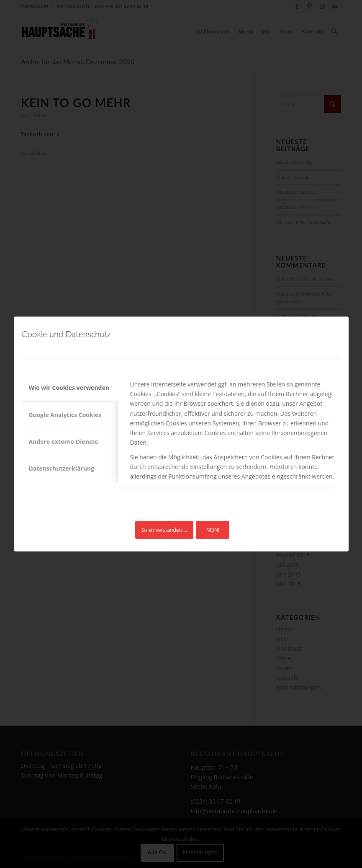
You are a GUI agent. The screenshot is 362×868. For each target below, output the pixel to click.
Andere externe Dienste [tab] (64, 442)
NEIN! (213, 530)
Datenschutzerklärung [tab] (62, 468)
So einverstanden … (164, 530)
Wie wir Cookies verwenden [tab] (69, 388)
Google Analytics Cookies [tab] (65, 415)
